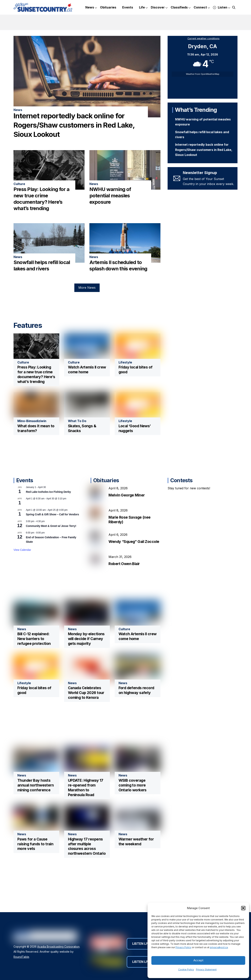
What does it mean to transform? (36, 428)
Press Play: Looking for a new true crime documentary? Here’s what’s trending (36, 374)
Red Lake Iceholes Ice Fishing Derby (48, 500)
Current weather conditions (204, 38)
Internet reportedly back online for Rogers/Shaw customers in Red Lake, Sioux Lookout (74, 121)
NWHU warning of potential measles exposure (110, 192)
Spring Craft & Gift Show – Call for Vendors (52, 522)
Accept (198, 960)
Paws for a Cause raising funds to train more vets (35, 845)
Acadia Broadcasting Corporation (58, 947)
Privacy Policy (183, 947)
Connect (202, 8)
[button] (243, 908)
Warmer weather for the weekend (136, 842)
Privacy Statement (206, 969)
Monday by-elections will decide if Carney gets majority (86, 639)
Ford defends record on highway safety (136, 691)
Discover (159, 8)
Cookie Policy (186, 969)
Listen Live (143, 944)
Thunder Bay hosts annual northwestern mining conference (36, 786)
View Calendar (22, 558)
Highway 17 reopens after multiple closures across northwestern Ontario (87, 847)
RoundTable (21, 958)
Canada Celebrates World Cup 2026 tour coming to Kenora (86, 693)
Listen (222, 8)
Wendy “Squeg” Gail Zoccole (134, 549)
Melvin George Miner (127, 503)
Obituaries (108, 7)
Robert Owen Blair (124, 571)
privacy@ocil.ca (219, 947)
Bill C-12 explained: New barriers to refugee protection (34, 639)
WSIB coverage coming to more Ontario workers (133, 786)
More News (87, 284)
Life (143, 8)
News (91, 8)
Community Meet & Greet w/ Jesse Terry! (51, 534)
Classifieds (181, 8)
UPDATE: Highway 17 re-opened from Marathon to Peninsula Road (86, 788)
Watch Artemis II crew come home (87, 370)
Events (128, 7)
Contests (181, 488)
